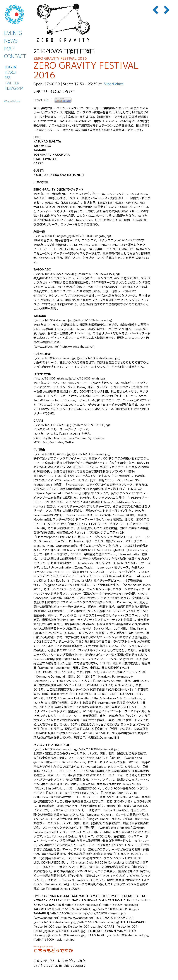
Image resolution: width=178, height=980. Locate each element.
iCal (47, 100)
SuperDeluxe (114, 84)
